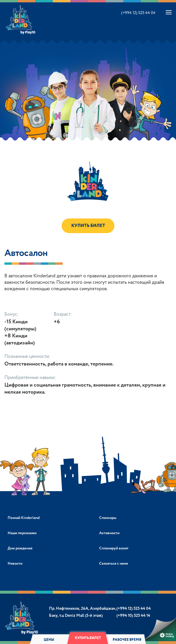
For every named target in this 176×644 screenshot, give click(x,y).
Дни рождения (20, 548)
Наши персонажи (22, 533)
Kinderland (21, 20)
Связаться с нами (114, 564)
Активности (109, 533)
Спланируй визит (114, 548)
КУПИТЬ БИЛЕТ (88, 226)
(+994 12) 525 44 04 (138, 13)
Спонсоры (108, 518)
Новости (15, 564)
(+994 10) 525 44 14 (133, 616)
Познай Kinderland (24, 518)
